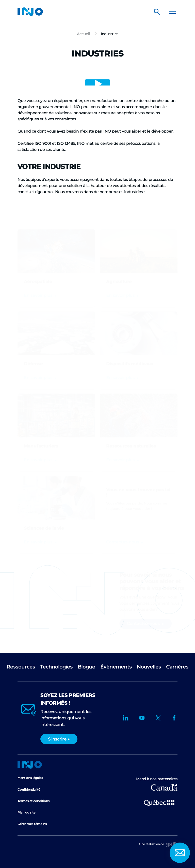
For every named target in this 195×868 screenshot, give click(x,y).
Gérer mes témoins (32, 824)
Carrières (177, 667)
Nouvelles (149, 667)
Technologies (56, 667)
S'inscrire (57, 739)
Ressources (21, 667)
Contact (180, 853)
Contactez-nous (123, 535)
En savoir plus (39, 535)
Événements (116, 667)
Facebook (174, 718)
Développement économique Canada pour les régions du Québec (164, 787)
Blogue (86, 667)
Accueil (30, 765)
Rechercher (157, 12)
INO (30, 12)
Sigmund (171, 844)
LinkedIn (126, 718)
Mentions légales (30, 778)
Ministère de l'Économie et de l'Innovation (159, 802)
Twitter (158, 718)
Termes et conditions (34, 801)
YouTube (142, 718)
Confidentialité (29, 789)
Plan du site (26, 812)
